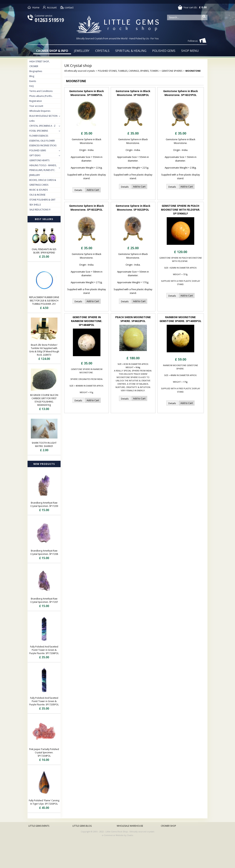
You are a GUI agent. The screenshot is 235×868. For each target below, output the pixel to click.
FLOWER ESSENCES (39, 136)
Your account (36, 106)
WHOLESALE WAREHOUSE (130, 826)
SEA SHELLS (35, 205)
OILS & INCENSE (37, 195)
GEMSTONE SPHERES (172, 71)
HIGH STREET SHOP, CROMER (39, 64)
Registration (36, 101)
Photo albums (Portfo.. (41, 96)
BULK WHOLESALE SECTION (43, 116)
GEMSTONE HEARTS (39, 160)
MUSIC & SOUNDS (39, 190)
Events (33, 81)
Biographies (36, 71)
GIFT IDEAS (35, 155)
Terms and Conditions (41, 91)
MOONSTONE (193, 71)
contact (69, 7)
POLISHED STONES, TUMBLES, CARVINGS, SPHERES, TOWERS (128, 71)
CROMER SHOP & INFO (52, 51)
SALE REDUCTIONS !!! (40, 210)
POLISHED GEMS (164, 51)
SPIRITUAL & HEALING (131, 51)
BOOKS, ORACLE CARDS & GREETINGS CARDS (43, 182)
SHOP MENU (190, 51)
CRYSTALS (102, 51)
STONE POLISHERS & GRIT (42, 200)
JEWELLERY (82, 51)
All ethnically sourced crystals (79, 71)
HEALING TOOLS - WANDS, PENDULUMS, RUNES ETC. (43, 168)
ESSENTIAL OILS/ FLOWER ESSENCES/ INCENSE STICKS (43, 143)
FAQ (32, 86)
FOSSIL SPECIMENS (39, 131)
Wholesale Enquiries (40, 111)
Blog (32, 76)
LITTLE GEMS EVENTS (39, 826)
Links (32, 121)
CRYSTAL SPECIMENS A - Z (42, 126)
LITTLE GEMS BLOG (82, 826)
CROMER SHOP (168, 826)
